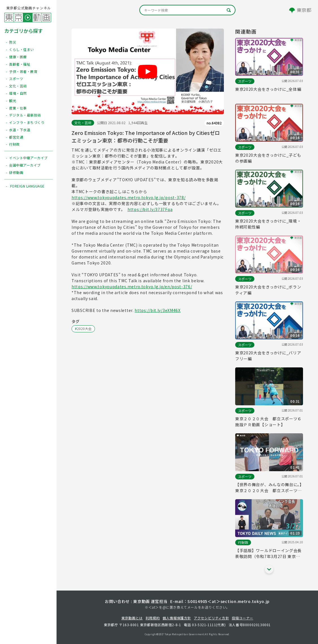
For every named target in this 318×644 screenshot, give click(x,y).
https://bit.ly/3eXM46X (157, 310)
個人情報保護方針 (177, 618)
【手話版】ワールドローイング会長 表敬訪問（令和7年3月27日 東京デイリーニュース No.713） (268, 553)
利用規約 (153, 618)
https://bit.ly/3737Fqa (150, 209)
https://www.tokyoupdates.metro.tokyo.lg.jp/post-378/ (128, 197)
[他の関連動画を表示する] (269, 569)
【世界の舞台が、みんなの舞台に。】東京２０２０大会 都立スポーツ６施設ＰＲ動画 (269, 488)
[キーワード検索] (187, 10)
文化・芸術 (83, 123)
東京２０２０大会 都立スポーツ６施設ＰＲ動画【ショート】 (268, 422)
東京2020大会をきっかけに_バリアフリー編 (268, 356)
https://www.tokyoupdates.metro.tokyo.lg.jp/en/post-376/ (132, 287)
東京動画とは (132, 618)
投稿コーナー (243, 618)
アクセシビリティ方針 (211, 618)
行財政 (243, 542)
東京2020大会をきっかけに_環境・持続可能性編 (268, 224)
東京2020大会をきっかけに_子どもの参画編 (268, 158)
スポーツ (245, 81)
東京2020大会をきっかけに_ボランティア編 (268, 290)
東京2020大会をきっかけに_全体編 (268, 89)
